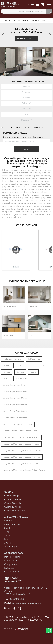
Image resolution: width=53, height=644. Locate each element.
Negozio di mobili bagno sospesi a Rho (20, 431)
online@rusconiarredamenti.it (27, 603)
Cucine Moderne (13, 499)
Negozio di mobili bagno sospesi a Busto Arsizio (24, 470)
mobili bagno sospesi (13, 359)
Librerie (8, 521)
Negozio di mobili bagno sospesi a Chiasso (22, 457)
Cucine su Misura (13, 507)
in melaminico (34, 359)
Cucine (9, 492)
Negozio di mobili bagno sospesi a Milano (21, 437)
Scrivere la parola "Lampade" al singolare (23, 137)
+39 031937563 (16, 599)
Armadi (8, 543)
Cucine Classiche (13, 503)
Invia (26, 149)
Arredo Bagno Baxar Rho (14, 385)
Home (5, 20)
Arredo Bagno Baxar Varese (15, 418)
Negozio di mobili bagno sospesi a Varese (21, 464)
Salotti (7, 528)
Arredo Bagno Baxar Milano (15, 392)
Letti (6, 539)
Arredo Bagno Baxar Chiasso (16, 411)
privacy (41, 127)
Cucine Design (12, 496)
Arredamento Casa (17, 20)
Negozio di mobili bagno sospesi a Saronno (22, 450)
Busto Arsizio (21, 379)
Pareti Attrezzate (12, 524)
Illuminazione (11, 560)
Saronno (20, 372)
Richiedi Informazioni (27, 39)
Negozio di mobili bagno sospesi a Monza (21, 444)
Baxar (20, 365)
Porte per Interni (12, 557)
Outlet (31, 4)
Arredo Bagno (34, 20)
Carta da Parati (12, 572)
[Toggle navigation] (49, 4)
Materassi (9, 568)
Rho (43, 365)
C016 (43, 20)
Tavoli (7, 532)
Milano (33, 372)
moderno (7, 365)
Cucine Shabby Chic (14, 510)
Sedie (7, 535)
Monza (6, 379)
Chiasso (7, 372)
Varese (32, 365)
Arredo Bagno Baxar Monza (15, 398)
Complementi (11, 564)
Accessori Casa (14, 553)
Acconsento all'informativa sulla (28, 127)
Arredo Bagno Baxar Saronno (16, 405)
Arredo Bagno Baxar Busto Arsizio (18, 424)
